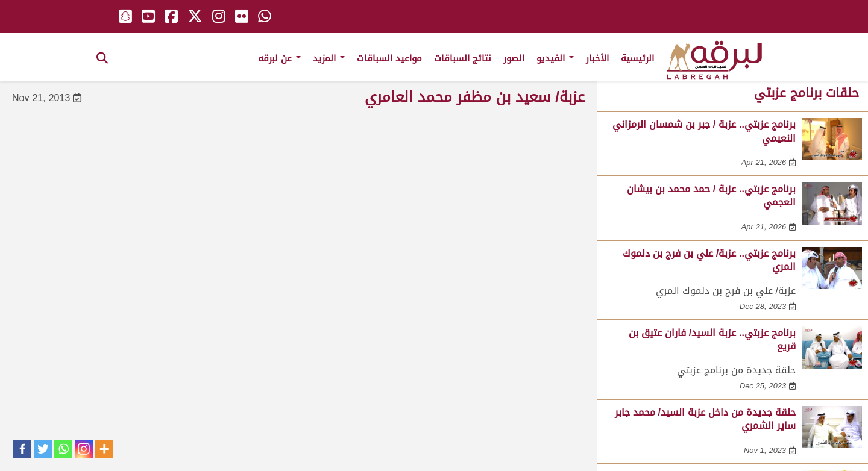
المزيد (329, 58)
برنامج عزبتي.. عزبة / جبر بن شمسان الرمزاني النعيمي (704, 131)
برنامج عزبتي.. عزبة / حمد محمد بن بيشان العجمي (711, 195)
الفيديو (555, 58)
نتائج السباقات (463, 58)
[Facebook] (22, 449)
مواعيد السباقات (389, 58)
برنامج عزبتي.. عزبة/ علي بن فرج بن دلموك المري (709, 260)
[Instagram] (84, 449)
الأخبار (597, 58)
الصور (514, 58)
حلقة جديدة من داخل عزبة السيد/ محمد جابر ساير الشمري (705, 419)
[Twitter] (43, 449)
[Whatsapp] (63, 449)
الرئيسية (637, 58)
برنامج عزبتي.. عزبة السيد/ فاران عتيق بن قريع (712, 339)
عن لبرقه (279, 58)
